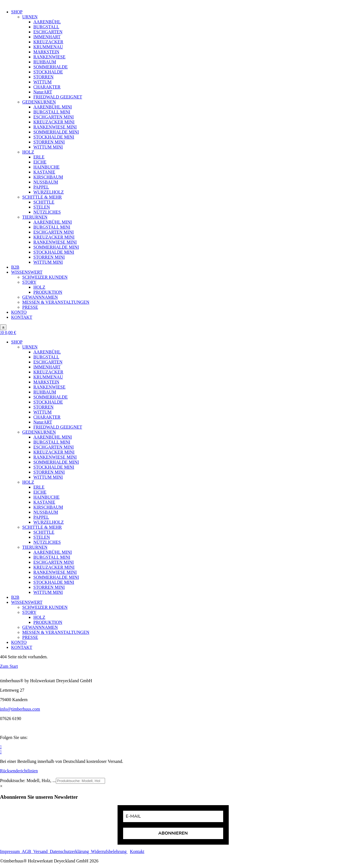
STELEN (42, 207)
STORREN (43, 77)
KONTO (19, 312)
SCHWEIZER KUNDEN (45, 277)
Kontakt (137, 851)
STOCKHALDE (48, 72)
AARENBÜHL (47, 22)
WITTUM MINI (48, 147)
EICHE (40, 162)
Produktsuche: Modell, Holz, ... (28, 781)
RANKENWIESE (49, 57)
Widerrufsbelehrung (109, 851)
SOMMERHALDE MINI (56, 132)
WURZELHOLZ (48, 192)
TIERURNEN (35, 217)
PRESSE (30, 307)
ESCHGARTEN (48, 32)
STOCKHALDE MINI (54, 137)
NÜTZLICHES (47, 212)
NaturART (43, 92)
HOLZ (28, 152)
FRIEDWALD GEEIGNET (58, 97)
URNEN (30, 17)
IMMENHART (47, 37)
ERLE (39, 157)
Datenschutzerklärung (70, 851)
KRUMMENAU (48, 47)
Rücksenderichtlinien (19, 771)
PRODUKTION (48, 292)
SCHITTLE (44, 202)
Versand (42, 851)
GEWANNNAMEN (40, 297)
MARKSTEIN (46, 52)
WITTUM (43, 82)
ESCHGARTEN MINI (53, 117)
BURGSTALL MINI (52, 112)
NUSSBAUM (46, 182)
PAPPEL (41, 187)
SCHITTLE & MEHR (42, 197)
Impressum (11, 851)
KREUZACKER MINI (54, 122)
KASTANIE (44, 172)
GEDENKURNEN (39, 102)
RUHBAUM (45, 62)
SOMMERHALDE (51, 67)
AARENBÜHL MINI (53, 107)
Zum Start (9, 666)
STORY (29, 282)
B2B (15, 267)
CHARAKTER (47, 87)
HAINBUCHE (46, 167)
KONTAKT (22, 317)
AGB (28, 851)
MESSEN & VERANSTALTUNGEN (56, 302)
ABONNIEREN (173, 833)
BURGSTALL (46, 27)
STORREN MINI (49, 142)
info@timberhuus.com (20, 709)
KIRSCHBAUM (48, 177)
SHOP (17, 12)
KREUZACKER (48, 42)
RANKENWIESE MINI (55, 127)
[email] (173, 816)
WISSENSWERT (27, 272)
